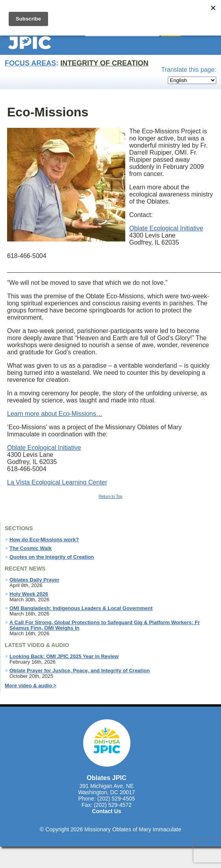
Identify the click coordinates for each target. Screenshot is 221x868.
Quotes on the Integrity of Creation (52, 557)
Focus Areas (30, 63)
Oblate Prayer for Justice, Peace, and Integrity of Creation (80, 671)
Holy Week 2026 (29, 594)
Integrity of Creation (104, 63)
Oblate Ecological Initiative (166, 228)
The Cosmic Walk (31, 548)
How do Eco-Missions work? (44, 540)
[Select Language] (192, 80)
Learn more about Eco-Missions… (55, 414)
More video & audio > (31, 686)
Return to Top (111, 497)
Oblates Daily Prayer (34, 580)
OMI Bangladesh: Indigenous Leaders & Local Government (81, 608)
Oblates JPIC (107, 778)
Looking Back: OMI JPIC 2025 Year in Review (64, 657)
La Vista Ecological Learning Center (57, 482)
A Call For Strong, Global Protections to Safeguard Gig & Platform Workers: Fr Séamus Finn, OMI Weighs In (105, 625)
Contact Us (107, 811)
